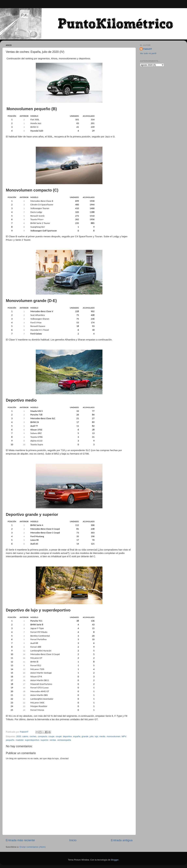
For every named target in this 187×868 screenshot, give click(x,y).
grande (85, 736)
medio (102, 736)
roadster (20, 740)
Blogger (115, 860)
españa (77, 736)
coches (33, 736)
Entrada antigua (122, 840)
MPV (124, 736)
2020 (19, 736)
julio (92, 736)
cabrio (25, 736)
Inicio (73, 840)
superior (44, 740)
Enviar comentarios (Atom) (33, 847)
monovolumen (113, 736)
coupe (51, 736)
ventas (53, 740)
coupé (59, 736)
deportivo (67, 736)
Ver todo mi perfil (148, 53)
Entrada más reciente (20, 840)
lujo (97, 736)
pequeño (10, 740)
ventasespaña (64, 740)
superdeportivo (32, 740)
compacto (43, 736)
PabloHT (148, 49)
